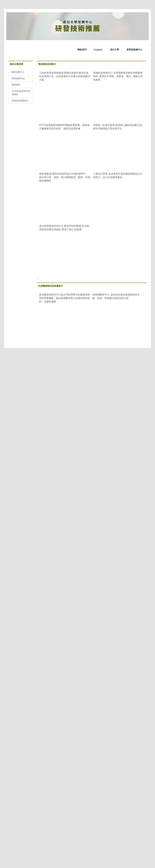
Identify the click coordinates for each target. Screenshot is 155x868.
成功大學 (76, 50)
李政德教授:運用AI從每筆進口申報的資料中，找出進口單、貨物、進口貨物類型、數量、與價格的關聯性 (65, 178)
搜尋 (143, 50)
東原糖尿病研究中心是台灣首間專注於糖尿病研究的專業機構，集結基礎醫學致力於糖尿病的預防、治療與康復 (64, 299)
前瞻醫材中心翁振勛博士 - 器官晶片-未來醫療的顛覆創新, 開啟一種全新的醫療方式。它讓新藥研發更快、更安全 (65, 351)
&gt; (69, 376)
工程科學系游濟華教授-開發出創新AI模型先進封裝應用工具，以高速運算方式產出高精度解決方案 (65, 77)
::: (9, 58)
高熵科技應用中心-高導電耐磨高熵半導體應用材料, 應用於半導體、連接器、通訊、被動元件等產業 (118, 77)
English (60, 50)
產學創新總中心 (96, 50)
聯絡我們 (44, 50)
